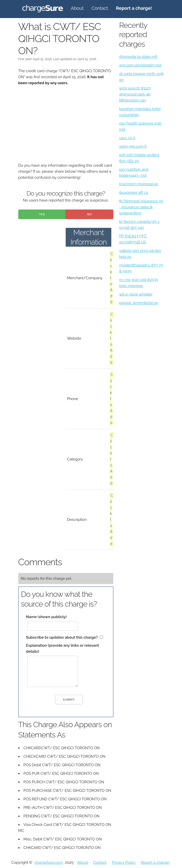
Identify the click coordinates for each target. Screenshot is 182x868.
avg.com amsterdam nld (140, 65)
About (77, 8)
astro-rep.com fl (133, 146)
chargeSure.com (49, 862)
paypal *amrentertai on (139, 303)
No (90, 214)
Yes (42, 214)
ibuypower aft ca (133, 192)
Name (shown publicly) (46, 617)
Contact (100, 8)
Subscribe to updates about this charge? (62, 637)
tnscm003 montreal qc (139, 184)
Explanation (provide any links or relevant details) (63, 648)
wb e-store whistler (136, 294)
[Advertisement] (66, 127)
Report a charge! (155, 862)
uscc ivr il (127, 138)
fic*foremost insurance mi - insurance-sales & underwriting (141, 207)
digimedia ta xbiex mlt (138, 57)
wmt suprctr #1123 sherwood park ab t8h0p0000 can (135, 94)
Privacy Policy (124, 862)
